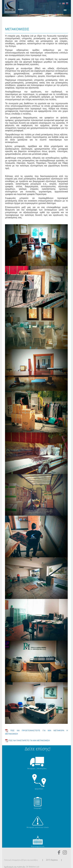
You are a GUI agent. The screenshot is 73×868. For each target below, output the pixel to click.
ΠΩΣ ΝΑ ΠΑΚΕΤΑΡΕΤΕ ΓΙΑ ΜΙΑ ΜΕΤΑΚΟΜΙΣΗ (29, 740)
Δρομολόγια (39, 789)
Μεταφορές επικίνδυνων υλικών (38, 827)
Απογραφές (38, 808)
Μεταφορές (31, 768)
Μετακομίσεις (42, 768)
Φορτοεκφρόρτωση (38, 846)
